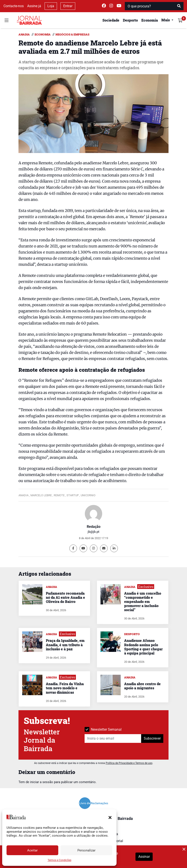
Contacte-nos (14, 6)
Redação (94, 527)
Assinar (144, 857)
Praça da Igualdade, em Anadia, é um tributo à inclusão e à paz (65, 645)
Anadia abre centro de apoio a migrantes (142, 686)
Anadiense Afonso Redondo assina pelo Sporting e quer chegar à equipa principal (143, 647)
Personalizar (86, 850)
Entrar (68, 6)
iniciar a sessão (42, 782)
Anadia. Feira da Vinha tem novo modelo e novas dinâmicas (65, 688)
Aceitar (32, 850)
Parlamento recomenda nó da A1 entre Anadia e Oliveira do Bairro (65, 597)
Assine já (34, 6)
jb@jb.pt (93, 532)
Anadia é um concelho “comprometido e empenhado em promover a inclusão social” (143, 602)
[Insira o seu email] (113, 738)
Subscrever (152, 738)
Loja (51, 6)
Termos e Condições (59, 860)
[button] (110, 817)
